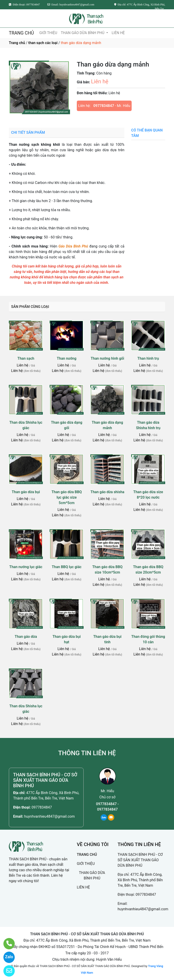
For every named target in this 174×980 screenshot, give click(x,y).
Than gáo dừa (26, 637)
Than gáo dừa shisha (107, 492)
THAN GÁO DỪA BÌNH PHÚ (83, 33)
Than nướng (67, 358)
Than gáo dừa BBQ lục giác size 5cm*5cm (67, 497)
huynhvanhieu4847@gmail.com (49, 816)
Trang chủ (17, 43)
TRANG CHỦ (21, 33)
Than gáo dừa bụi (26, 492)
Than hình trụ (148, 358)
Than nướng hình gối (107, 358)
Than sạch (26, 358)
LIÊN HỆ (118, 33)
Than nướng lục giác (26, 567)
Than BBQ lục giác (66, 567)
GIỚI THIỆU (48, 33)
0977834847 (104, 106)
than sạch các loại (43, 43)
